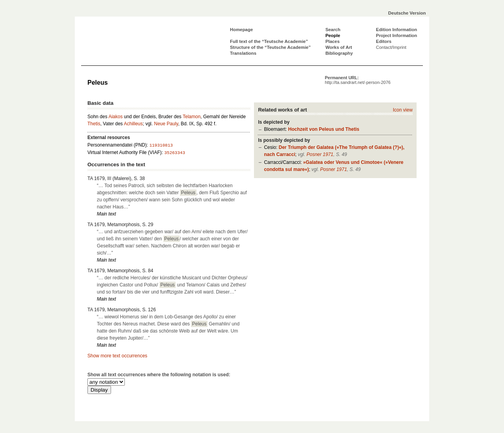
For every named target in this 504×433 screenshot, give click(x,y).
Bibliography (339, 53)
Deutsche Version (407, 13)
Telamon (192, 117)
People (333, 35)
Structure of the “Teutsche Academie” (270, 47)
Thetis (94, 124)
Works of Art (339, 47)
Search (333, 30)
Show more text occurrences (117, 356)
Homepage (241, 30)
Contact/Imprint (391, 47)
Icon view (403, 110)
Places (332, 41)
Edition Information (397, 30)
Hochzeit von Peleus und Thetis (324, 129)
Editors (384, 41)
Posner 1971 (320, 154)
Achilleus (133, 124)
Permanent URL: (358, 80)
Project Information (397, 35)
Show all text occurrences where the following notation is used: (159, 375)
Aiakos (115, 117)
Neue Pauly (166, 124)
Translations (243, 53)
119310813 (161, 145)
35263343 (175, 153)
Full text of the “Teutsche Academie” (269, 41)
